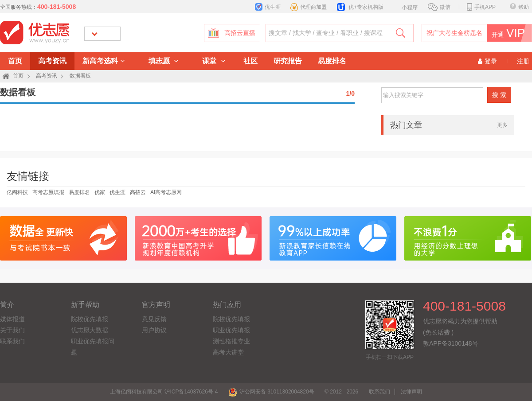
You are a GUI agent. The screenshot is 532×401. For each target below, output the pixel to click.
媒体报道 (12, 319)
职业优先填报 (231, 330)
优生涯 (268, 7)
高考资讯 (52, 61)
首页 (15, 61)
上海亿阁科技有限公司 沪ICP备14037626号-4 (164, 392)
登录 (487, 61)
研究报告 (288, 61)
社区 (250, 61)
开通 (509, 33)
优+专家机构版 (360, 7)
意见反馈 (154, 319)
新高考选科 (104, 61)
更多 (502, 125)
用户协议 (154, 330)
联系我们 (12, 341)
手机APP (481, 7)
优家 (100, 192)
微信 (439, 7)
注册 (523, 61)
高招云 (138, 192)
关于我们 (12, 330)
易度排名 (332, 61)
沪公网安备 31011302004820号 (271, 392)
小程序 (405, 7)
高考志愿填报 (48, 192)
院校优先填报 (90, 319)
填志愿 (163, 61)
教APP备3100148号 (451, 343)
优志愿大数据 (90, 330)
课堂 (213, 61)
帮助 (519, 7)
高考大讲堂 (228, 352)
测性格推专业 (231, 341)
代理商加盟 (309, 7)
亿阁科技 (17, 192)
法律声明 (411, 392)
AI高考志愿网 (166, 192)
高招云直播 (240, 33)
